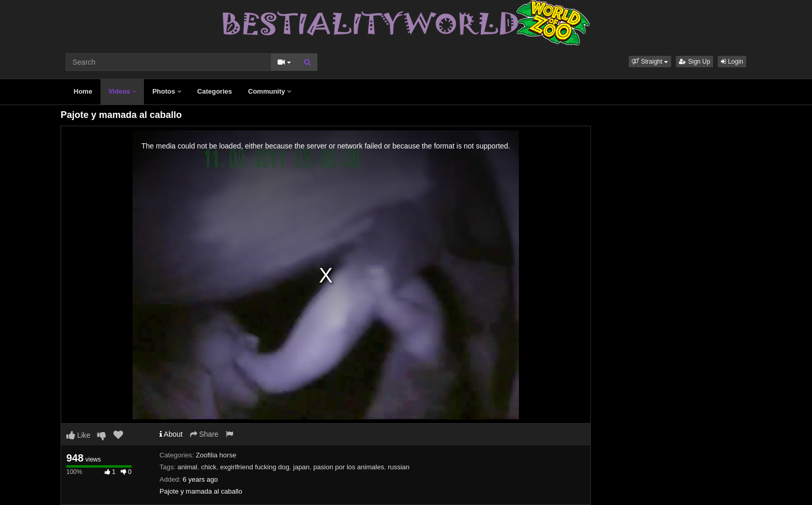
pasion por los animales (349, 467)
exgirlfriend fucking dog (255, 467)
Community (270, 91)
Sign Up (694, 62)
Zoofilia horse (216, 455)
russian (399, 467)
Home (83, 91)
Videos (122, 91)
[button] (650, 62)
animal (187, 467)
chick (209, 467)
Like (78, 435)
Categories (215, 91)
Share (204, 434)
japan (301, 467)
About (171, 434)
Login (732, 62)
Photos (167, 91)
